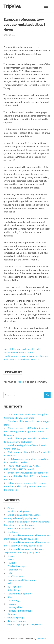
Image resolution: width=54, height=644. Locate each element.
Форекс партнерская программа (24, 624)
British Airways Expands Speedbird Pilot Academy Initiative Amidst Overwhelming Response (26, 476)
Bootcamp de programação (21, 528)
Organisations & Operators (21, 580)
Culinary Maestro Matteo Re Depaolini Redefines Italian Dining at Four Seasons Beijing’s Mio (25, 486)
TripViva (12, 6)
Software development (19, 593)
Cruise (11, 556)
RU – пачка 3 (14, 587)
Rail (9, 583)
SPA (10, 597)
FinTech (11, 563)
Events (11, 559)
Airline (11, 508)
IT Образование (16, 576)
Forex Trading (15, 569)
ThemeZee (41, 638)
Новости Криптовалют (19, 611)
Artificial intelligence (18, 511)
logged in (22, 382)
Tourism (12, 604)
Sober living (14, 590)
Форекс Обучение (17, 621)
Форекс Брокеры (16, 617)
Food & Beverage (16, 566)
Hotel (10, 573)
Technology (13, 600)
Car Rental (9, 35)
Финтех (11, 614)
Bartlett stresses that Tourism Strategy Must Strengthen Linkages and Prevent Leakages (26, 431)
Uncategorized (15, 607)
